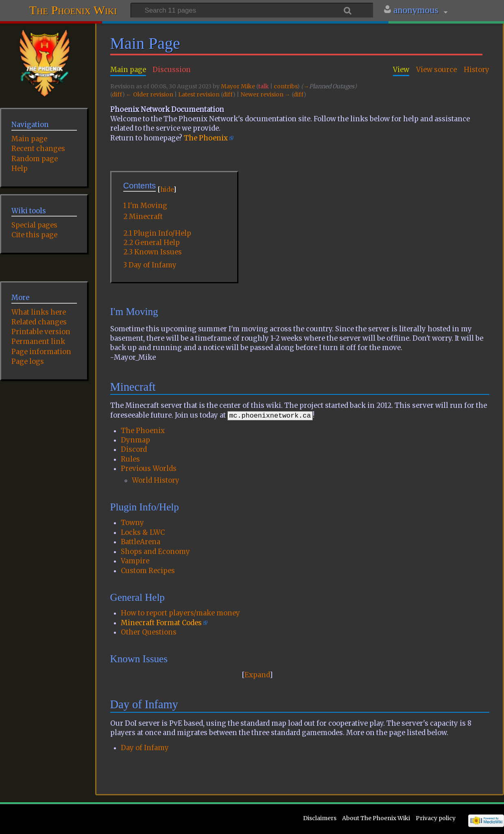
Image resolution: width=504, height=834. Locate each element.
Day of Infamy (145, 748)
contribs (285, 86)
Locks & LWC (143, 533)
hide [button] (167, 189)
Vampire (135, 561)
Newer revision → (265, 94)
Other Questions (149, 632)
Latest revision (199, 94)
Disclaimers (320, 818)
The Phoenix (206, 138)
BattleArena (141, 542)
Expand (257, 675)
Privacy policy (436, 818)
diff (117, 94)
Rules (130, 459)
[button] (257, 675)
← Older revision (150, 94)
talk (264, 86)
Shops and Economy (155, 552)
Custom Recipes (148, 571)
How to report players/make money (180, 613)
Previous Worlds (149, 469)
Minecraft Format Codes (161, 623)
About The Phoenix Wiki (376, 818)
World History (156, 480)
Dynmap (135, 440)
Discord (134, 450)
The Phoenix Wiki (73, 9)
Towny (132, 523)
